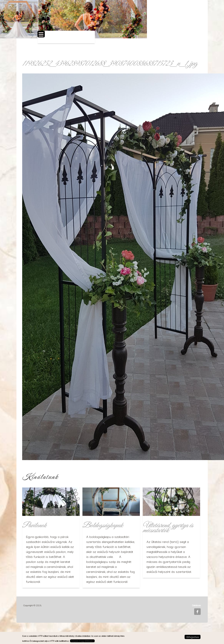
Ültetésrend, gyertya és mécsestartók (168, 528)
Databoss (196, 605)
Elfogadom (193, 637)
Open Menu (41, 34)
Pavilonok (34, 526)
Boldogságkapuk (103, 526)
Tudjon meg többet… (82, 641)
